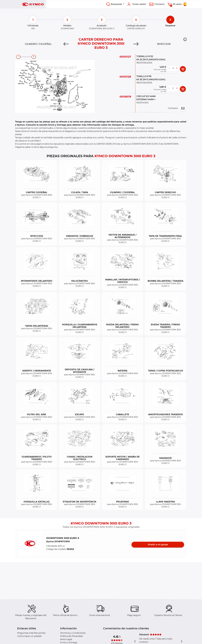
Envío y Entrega (69, 642)
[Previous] (66, 44)
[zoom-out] (18, 57)
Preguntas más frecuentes (31, 633)
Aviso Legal (66, 639)
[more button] (177, 68)
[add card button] (183, 69)
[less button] (169, 68)
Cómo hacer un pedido (29, 636)
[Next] (136, 44)
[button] (185, 39)
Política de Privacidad (71, 636)
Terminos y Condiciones (73, 633)
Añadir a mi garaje (158, 545)
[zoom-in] (34, 57)
